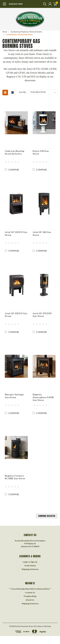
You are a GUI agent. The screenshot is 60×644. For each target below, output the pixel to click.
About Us (30, 600)
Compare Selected (47, 516)
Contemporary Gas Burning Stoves (19, 35)
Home (5, 32)
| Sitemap (47, 626)
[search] (44, 4)
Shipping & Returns (30, 569)
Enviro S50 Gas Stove (41, 152)
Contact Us (30, 593)
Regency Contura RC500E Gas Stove (15, 477)
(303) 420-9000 (16, 4)
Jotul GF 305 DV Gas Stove (16, 315)
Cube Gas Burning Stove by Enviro (14, 152)
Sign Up (34, 562)
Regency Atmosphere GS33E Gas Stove (43, 397)
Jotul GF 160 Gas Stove (42, 233)
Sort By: (23, 92)
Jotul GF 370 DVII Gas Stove (42, 315)
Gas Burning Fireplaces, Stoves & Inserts (26, 32)
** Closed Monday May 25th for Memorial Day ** (30, 589)
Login (25, 562)
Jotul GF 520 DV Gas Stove (16, 233)
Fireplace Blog (30, 596)
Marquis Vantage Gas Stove (14, 396)
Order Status (30, 566)
